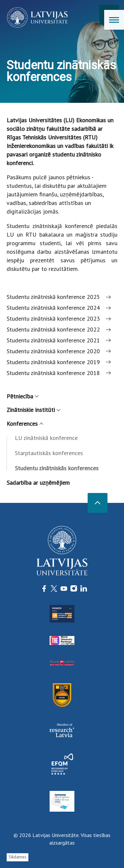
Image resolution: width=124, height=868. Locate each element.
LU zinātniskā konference (46, 438)
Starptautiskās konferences (49, 453)
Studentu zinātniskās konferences (57, 468)
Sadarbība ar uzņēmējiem (38, 483)
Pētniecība (22, 396)
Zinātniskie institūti (33, 410)
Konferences (25, 424)
